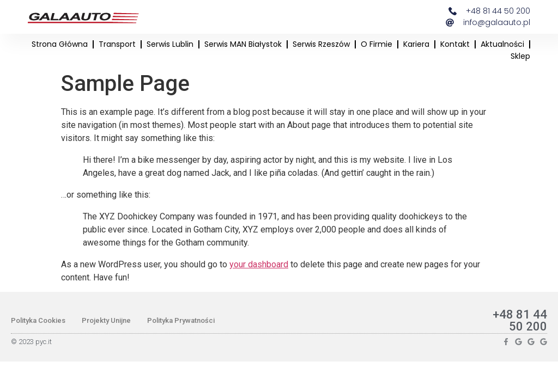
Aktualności (502, 44)
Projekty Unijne (106, 320)
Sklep (520, 56)
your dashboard (259, 264)
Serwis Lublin (170, 44)
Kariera (416, 44)
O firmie (377, 44)
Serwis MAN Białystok (243, 44)
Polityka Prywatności (181, 320)
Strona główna (60, 44)
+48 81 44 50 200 (520, 320)
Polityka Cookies (38, 320)
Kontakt (455, 44)
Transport (117, 44)
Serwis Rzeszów (321, 44)
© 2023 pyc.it (31, 342)
